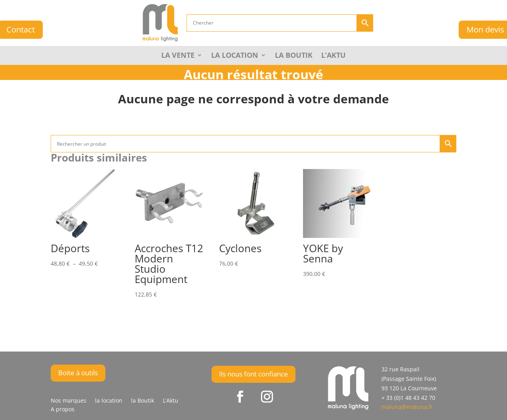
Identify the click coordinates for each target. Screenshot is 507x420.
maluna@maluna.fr (407, 407)
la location (109, 401)
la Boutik (294, 56)
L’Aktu (334, 56)
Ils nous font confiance (253, 374)
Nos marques (69, 401)
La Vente (178, 56)
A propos (63, 410)
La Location (235, 56)
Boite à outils (78, 373)
